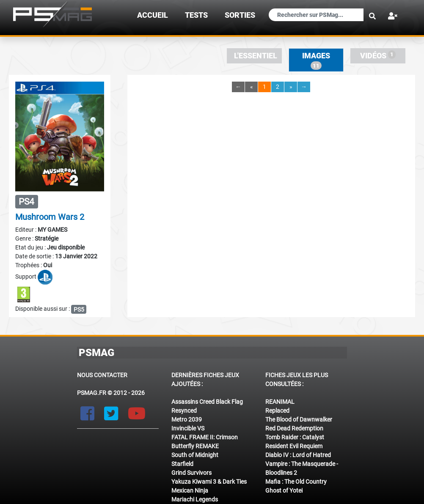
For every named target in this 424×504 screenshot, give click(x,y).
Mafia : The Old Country (296, 482)
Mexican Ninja (190, 490)
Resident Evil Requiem (294, 446)
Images (316, 61)
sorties (240, 15)
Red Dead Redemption (294, 428)
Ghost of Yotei (284, 490)
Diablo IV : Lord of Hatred (298, 455)
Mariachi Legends (195, 499)
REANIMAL (280, 402)
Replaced (277, 411)
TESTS (196, 15)
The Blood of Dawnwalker (299, 419)
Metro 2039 (187, 419)
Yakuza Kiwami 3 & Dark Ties (209, 482)
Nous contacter (102, 375)
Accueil (153, 15)
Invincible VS (188, 428)
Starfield (182, 464)
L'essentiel (256, 56)
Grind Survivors (191, 473)
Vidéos (378, 55)
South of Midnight (195, 455)
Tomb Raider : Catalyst (295, 437)
